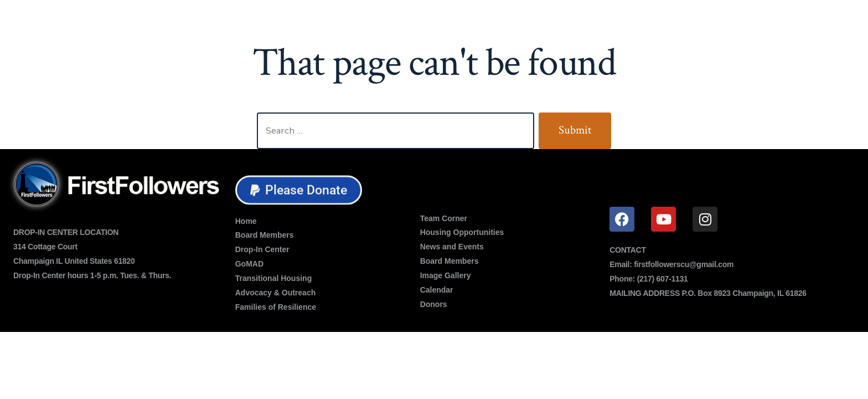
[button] (299, 191)
